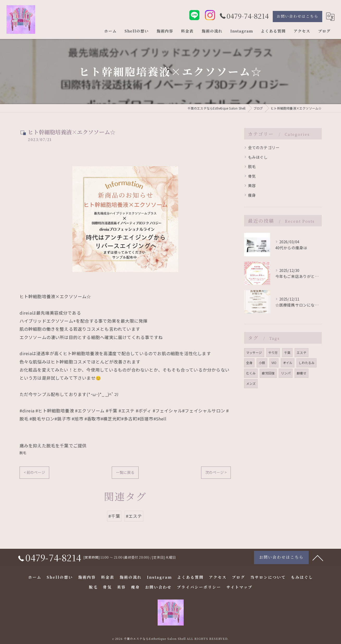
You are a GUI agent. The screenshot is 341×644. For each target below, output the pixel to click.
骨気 (252, 176)
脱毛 (23, 453)
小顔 (262, 363)
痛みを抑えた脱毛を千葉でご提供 (53, 445)
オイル (288, 363)
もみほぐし (258, 157)
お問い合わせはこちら (297, 16)
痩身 (252, 195)
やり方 (273, 352)
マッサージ (254, 352)
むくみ (251, 373)
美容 (252, 185)
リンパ (286, 373)
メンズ (251, 383)
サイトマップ (239, 587)
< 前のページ (34, 472)
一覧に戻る (125, 472)
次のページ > (216, 472)
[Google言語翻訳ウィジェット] (330, 17)
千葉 (287, 352)
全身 (249, 363)
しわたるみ (306, 363)
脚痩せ (302, 373)
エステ (302, 352)
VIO (274, 363)
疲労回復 (268, 373)
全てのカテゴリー (264, 147)
